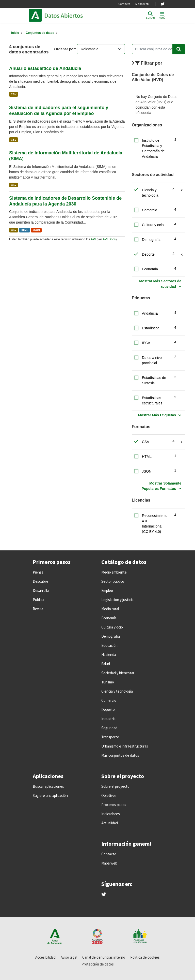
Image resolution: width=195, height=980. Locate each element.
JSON (36, 230)
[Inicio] (15, 33)
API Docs (109, 239)
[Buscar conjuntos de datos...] (158, 49)
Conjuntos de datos (40, 33)
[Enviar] (179, 49)
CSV (14, 94)
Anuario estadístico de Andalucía (45, 68)
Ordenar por (65, 49)
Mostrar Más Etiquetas (157, 415)
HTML (25, 230)
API (93, 239)
